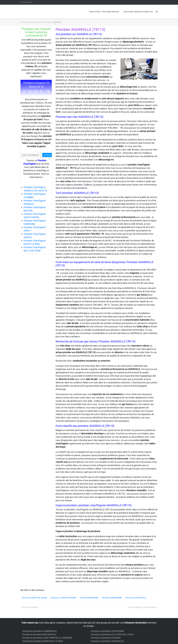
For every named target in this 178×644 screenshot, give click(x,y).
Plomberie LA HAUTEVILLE (136, 598)
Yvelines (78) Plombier (43, 22)
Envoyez (47, 155)
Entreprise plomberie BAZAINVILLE (39, 634)
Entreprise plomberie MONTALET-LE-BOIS (43, 641)
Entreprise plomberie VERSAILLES (107, 641)
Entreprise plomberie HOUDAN (106, 638)
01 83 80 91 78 (27, 2)
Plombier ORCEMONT (30, 607)
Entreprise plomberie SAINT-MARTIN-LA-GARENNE (47, 638)
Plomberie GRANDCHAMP (112, 598)
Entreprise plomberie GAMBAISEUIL (40, 631)
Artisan (23, 22)
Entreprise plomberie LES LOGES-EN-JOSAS (112, 634)
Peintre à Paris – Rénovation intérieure (104, 12)
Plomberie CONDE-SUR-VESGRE (35, 598)
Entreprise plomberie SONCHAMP (107, 631)
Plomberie (31, 22)
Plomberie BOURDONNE (89, 598)
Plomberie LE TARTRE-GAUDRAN (63, 598)
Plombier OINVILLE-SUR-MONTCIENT (142, 607)
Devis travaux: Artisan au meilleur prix (138, 12)
